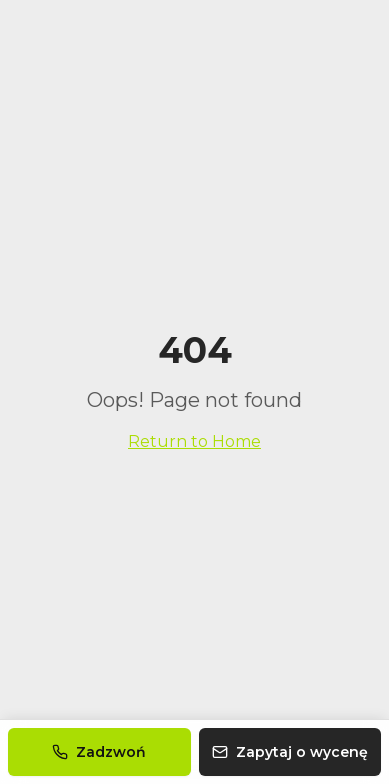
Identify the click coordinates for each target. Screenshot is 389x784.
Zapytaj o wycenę (290, 752)
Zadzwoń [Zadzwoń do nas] (99, 752)
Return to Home (194, 441)
